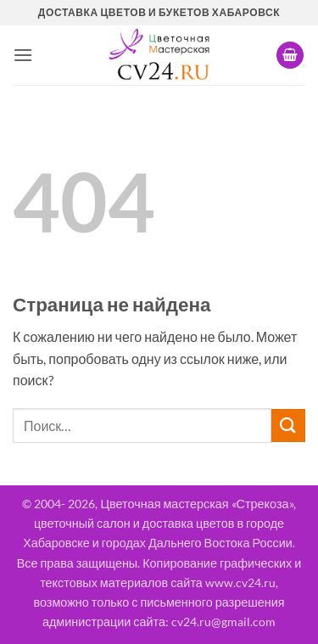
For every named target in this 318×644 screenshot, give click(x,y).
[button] (23, 55)
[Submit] (288, 426)
